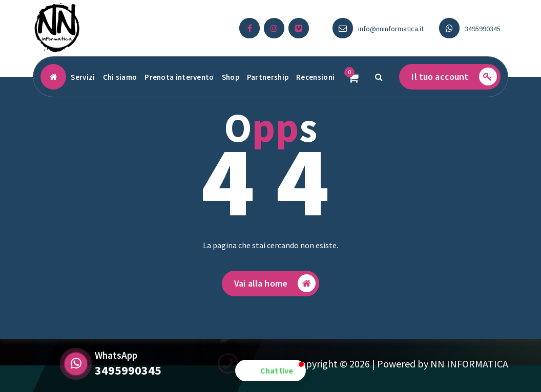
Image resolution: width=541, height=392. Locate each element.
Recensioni (315, 77)
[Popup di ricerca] (379, 77)
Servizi (83, 77)
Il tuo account (454, 77)
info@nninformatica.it (391, 29)
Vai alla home (275, 287)
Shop (231, 77)
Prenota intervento (179, 77)
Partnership (268, 77)
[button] (270, 371)
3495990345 (483, 29)
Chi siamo (120, 77)
